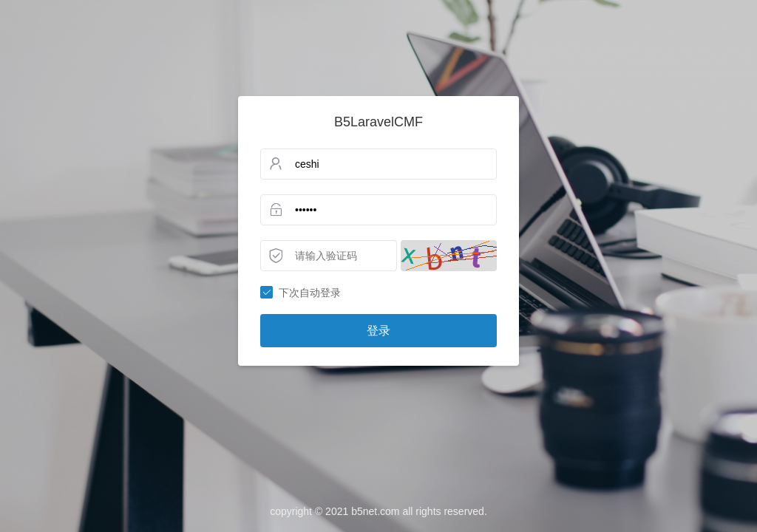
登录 (378, 331)
